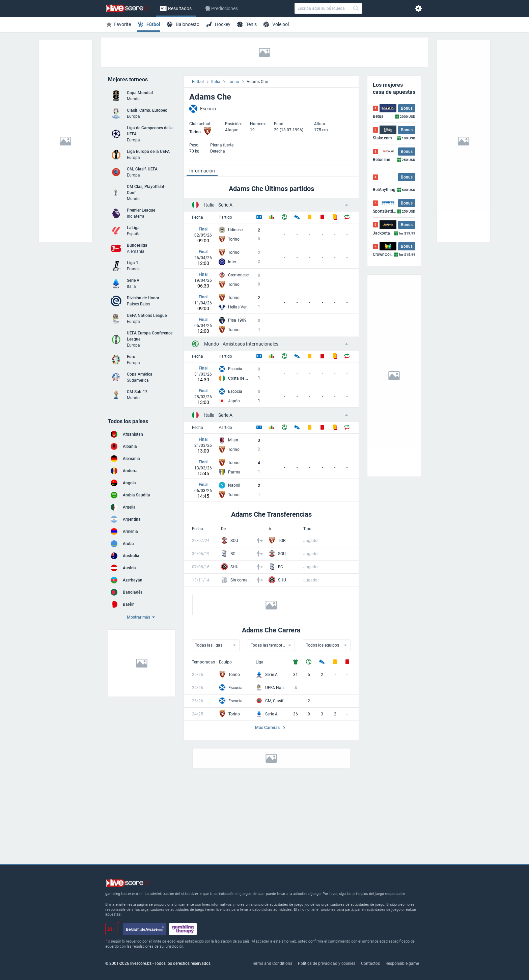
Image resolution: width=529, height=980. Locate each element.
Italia (216, 82)
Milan (233, 440)
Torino (233, 82)
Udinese (235, 230)
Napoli (234, 485)
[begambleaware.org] (144, 929)
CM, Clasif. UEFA (276, 701)
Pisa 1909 (237, 320)
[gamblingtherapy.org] (183, 929)
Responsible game (402, 963)
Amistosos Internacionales (241, 344)
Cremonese (238, 275)
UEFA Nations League (276, 688)
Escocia (235, 369)
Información (202, 171)
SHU (234, 567)
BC (233, 554)
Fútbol (198, 82)
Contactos (370, 963)
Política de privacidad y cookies (327, 963)
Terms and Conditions (272, 963)
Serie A (218, 205)
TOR (282, 541)
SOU (234, 541)
